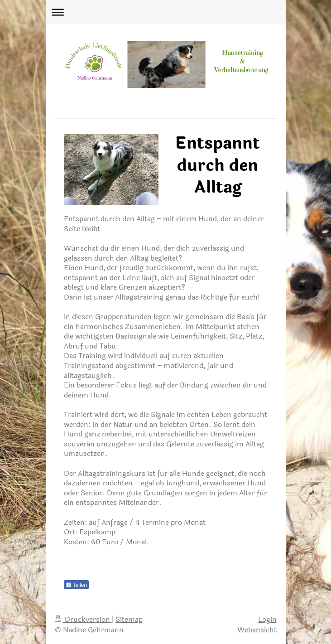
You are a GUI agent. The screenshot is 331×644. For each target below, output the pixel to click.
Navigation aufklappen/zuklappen (166, 12)
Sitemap (129, 619)
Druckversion (83, 619)
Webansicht (257, 630)
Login (267, 619)
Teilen (76, 585)
